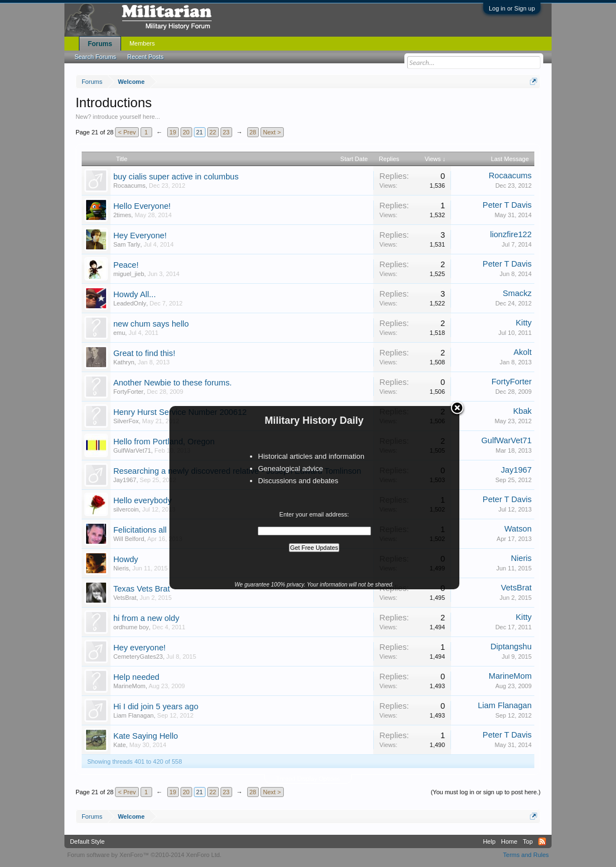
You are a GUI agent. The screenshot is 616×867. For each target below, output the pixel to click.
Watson (518, 529)
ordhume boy (131, 627)
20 (186, 132)
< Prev (127, 132)
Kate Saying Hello (146, 736)
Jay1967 (125, 480)
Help (489, 841)
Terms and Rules (526, 855)
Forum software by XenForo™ (144, 855)
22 (213, 132)
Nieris (121, 568)
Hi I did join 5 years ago (156, 706)
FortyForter (128, 392)
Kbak (522, 411)
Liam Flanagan (134, 715)
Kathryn (124, 362)
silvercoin (126, 509)
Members (142, 43)
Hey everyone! (140, 648)
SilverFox (126, 421)
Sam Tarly (127, 244)
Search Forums (95, 57)
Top (528, 841)
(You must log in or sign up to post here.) (485, 792)
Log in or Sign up (512, 8)
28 (253, 132)
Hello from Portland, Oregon (164, 442)
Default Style (87, 841)
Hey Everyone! (140, 235)
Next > (272, 132)
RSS (542, 841)
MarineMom (129, 686)
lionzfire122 (511, 234)
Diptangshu (511, 647)
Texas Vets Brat (142, 589)
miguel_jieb (129, 274)
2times (122, 215)
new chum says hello (151, 324)
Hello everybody (142, 500)
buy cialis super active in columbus (176, 177)
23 (226, 132)
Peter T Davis (507, 205)
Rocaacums (129, 186)
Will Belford (129, 539)
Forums (100, 44)
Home (509, 841)
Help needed (136, 677)
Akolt (523, 352)
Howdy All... (135, 294)
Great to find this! (144, 353)
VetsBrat (125, 598)
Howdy (126, 559)
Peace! (126, 265)
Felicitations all (140, 530)
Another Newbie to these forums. (172, 383)
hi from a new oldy (146, 618)
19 (173, 132)
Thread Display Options (308, 779)
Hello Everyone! (142, 206)
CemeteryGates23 (138, 656)
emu (119, 333)
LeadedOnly (130, 303)
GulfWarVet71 (132, 450)
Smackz (517, 293)
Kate (120, 745)
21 (199, 132)
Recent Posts (145, 57)
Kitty (524, 323)
